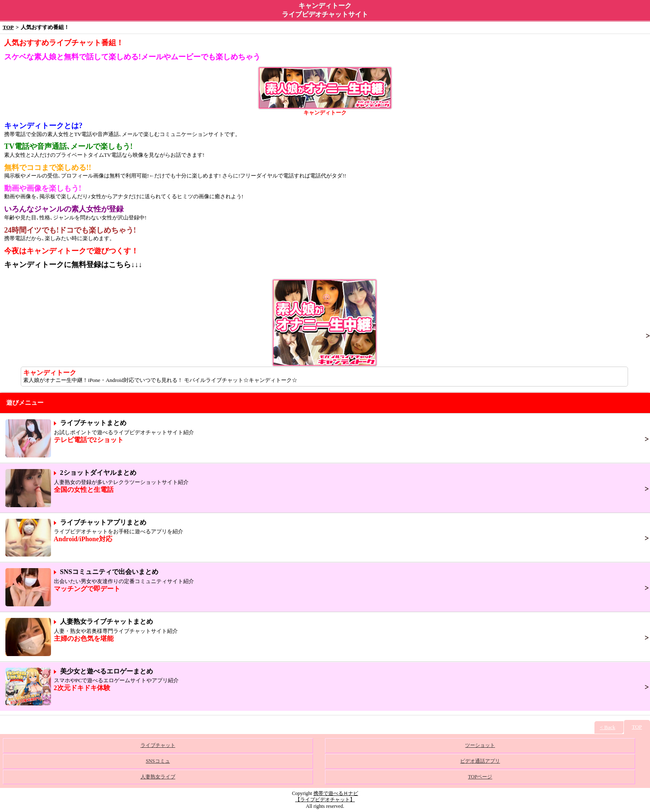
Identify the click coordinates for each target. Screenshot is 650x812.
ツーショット (480, 745)
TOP (8, 27)
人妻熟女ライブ (158, 777)
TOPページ (480, 777)
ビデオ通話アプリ (480, 761)
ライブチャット (158, 745)
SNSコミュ (158, 761)
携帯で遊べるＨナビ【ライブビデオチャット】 (327, 797)
